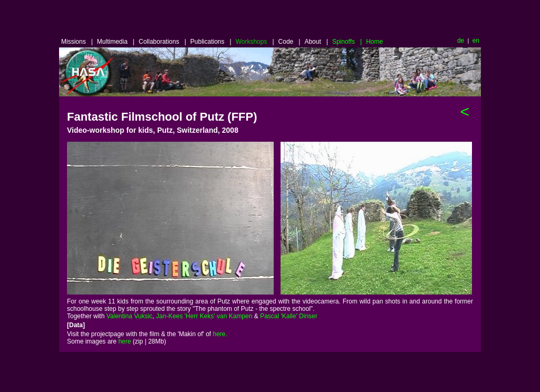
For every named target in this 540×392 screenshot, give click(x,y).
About (316, 42)
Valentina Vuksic (129, 316)
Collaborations (162, 42)
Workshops (255, 42)
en (475, 41)
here (124, 341)
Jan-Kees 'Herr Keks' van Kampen (204, 316)
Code (290, 42)
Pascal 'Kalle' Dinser (289, 316)
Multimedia (116, 42)
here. (220, 334)
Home (374, 42)
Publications (211, 42)
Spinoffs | (347, 42)
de (461, 41)
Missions (77, 42)
